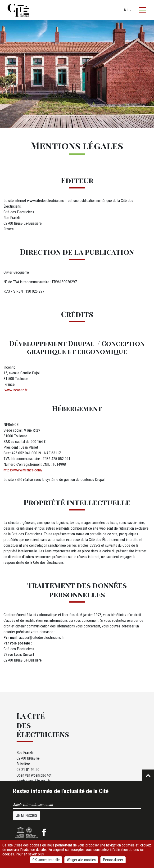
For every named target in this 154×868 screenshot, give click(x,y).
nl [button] (126, 10)
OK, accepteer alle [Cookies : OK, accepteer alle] (46, 860)
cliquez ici (146, 847)
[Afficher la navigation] (143, 10)
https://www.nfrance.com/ (23, 470)
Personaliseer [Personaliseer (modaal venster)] (113, 860)
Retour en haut (148, 775)
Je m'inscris (27, 816)
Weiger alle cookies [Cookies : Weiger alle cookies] (81, 860)
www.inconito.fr (16, 390)
